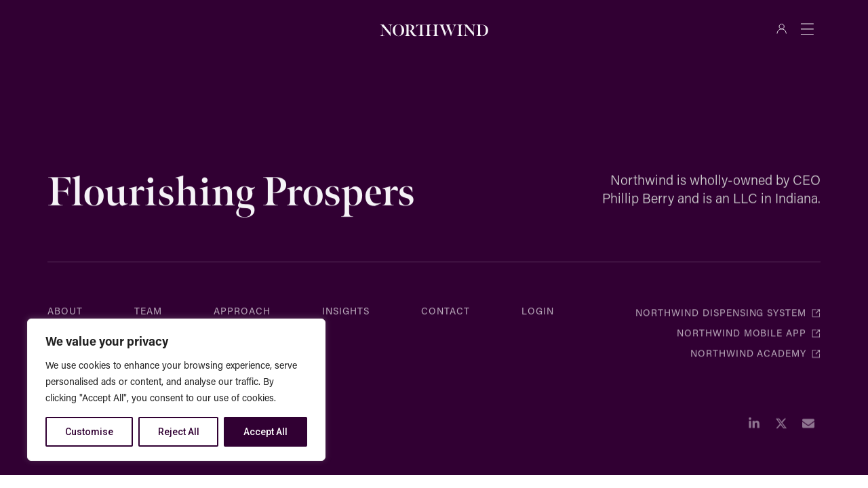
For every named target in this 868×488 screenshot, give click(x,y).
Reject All (179, 432)
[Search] (194, 28)
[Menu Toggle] (807, 28)
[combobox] (110, 28)
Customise (89, 432)
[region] (176, 390)
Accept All (265, 432)
